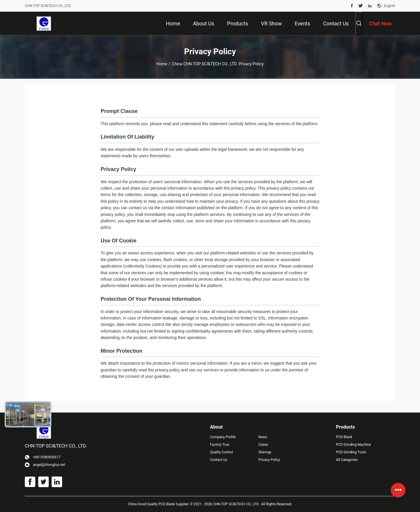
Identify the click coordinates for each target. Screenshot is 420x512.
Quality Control (222, 452)
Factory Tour (220, 445)
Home (162, 64)
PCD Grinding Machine (353, 445)
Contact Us (219, 460)
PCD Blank (344, 437)
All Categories (347, 460)
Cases (263, 445)
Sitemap (265, 452)
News (263, 437)
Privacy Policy (269, 460)
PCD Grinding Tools (351, 452)
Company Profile (223, 437)
